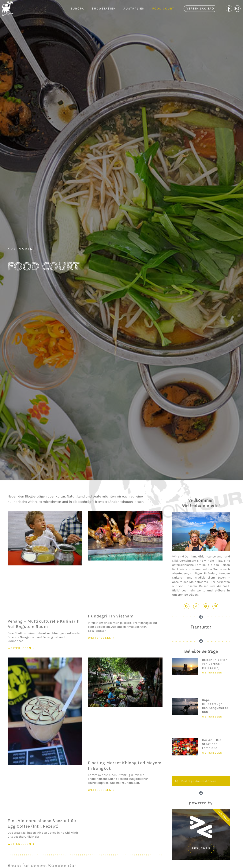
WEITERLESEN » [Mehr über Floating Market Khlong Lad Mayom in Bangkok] (101, 790)
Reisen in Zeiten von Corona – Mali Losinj (215, 664)
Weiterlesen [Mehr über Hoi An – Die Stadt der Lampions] (212, 753)
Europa (77, 8)
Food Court (163, 8)
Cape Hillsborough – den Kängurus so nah (215, 706)
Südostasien (104, 8)
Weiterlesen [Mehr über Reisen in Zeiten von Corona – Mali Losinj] (212, 673)
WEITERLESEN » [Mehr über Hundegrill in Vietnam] (101, 638)
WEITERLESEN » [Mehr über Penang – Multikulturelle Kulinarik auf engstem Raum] (21, 648)
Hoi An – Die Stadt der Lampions (212, 744)
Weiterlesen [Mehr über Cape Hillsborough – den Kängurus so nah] (212, 717)
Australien (134, 8)
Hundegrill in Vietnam (111, 616)
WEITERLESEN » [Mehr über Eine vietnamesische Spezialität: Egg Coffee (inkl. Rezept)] (21, 844)
